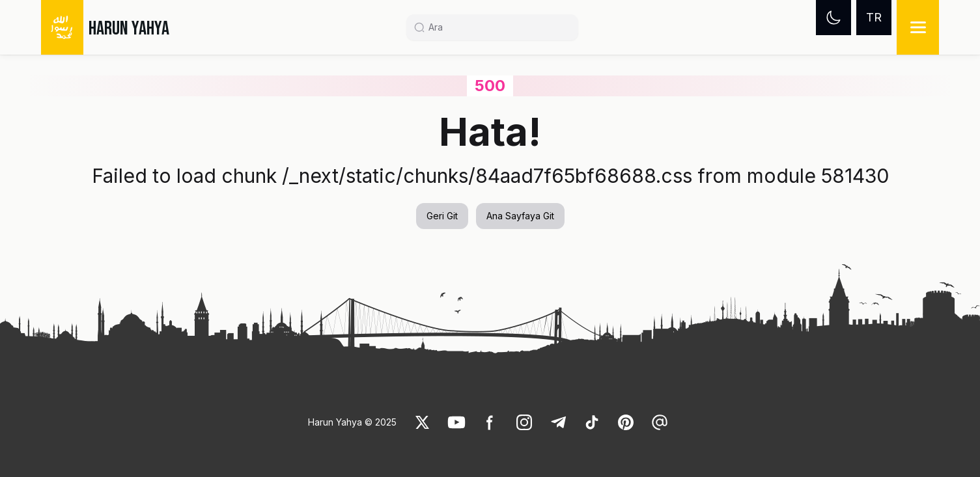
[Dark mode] (833, 18)
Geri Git (442, 216)
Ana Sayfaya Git (520, 216)
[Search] (497, 27)
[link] (423, 422)
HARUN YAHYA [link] (129, 29)
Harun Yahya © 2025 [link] (352, 422)
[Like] (423, 422)
